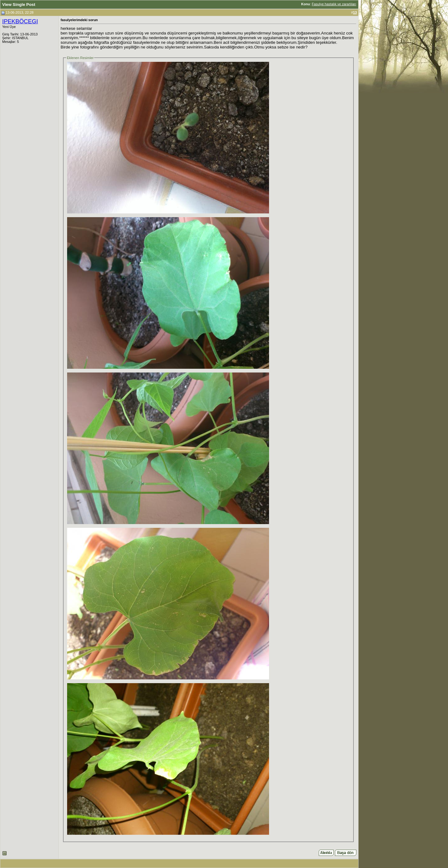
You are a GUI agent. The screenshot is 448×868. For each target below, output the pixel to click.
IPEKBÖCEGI (20, 21)
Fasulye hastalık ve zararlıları (334, 4)
